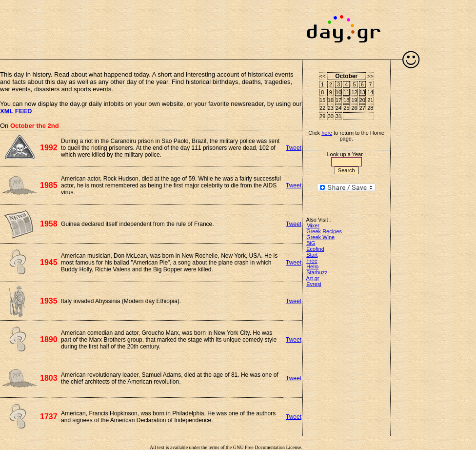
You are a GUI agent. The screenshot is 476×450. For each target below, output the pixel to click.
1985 (49, 185)
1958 (49, 224)
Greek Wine (320, 237)
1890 (49, 339)
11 (346, 92)
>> (370, 76)
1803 (49, 378)
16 (331, 100)
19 (354, 100)
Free (312, 261)
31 (338, 116)
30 (331, 116)
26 (354, 108)
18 (346, 100)
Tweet (294, 148)
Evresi (314, 284)
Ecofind (315, 249)
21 (370, 100)
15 (322, 100)
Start (312, 255)
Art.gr (313, 278)
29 (322, 116)
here (327, 133)
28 (370, 108)
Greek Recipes (324, 231)
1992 (49, 148)
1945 (49, 262)
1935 (49, 301)
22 (322, 108)
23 (331, 108)
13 (362, 92)
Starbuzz (317, 272)
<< (323, 76)
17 (338, 100)
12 (354, 92)
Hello (312, 266)
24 (338, 108)
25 (346, 108)
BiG (311, 243)
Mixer (313, 225)
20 (362, 100)
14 (370, 92)
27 (362, 108)
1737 (49, 417)
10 (338, 92)
